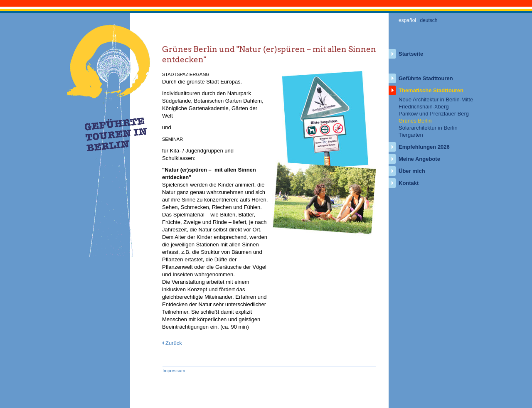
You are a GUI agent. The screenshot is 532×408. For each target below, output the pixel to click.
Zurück (174, 343)
